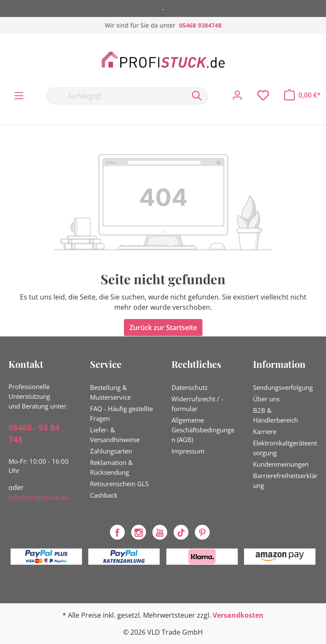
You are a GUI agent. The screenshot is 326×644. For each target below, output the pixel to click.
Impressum (188, 451)
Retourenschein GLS (119, 484)
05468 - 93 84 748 (34, 434)
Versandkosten (238, 615)
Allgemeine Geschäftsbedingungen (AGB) (203, 430)
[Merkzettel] (263, 95)
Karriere (265, 431)
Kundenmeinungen (281, 464)
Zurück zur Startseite (163, 328)
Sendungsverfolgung (283, 387)
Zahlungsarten (111, 451)
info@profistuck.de (39, 498)
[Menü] (19, 96)
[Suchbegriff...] (116, 96)
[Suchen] (197, 96)
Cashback (104, 495)
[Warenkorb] (302, 95)
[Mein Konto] (237, 95)
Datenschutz (190, 387)
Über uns (266, 399)
